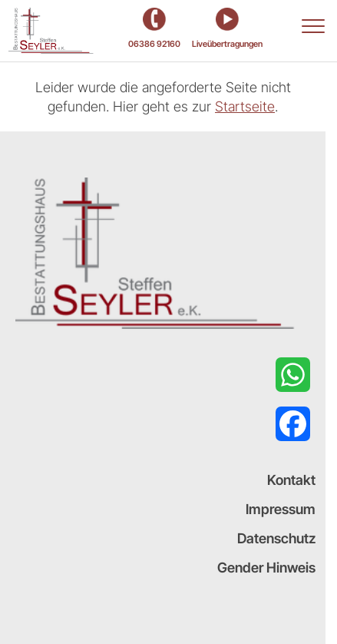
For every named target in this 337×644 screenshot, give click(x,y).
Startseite (245, 106)
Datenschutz (276, 538)
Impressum (281, 509)
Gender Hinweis (266, 568)
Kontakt (291, 480)
